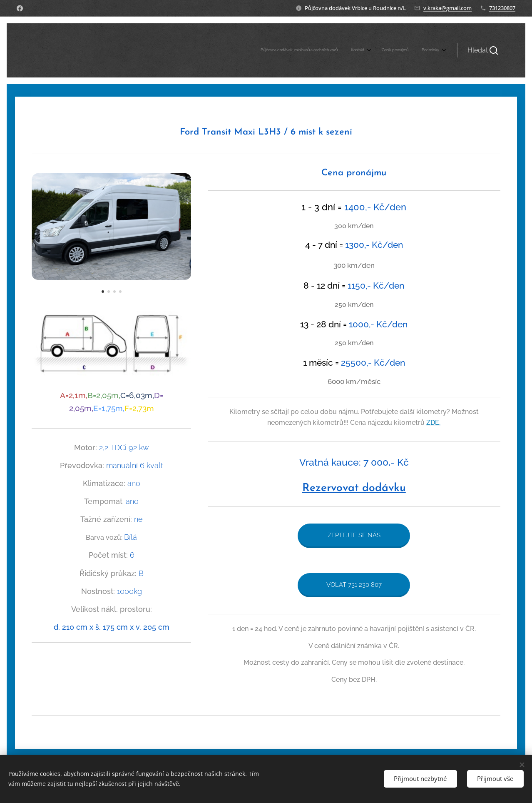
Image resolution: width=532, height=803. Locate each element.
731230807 (502, 8)
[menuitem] (397, 50)
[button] (483, 50)
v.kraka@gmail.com (447, 8)
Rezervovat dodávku (354, 488)
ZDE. (434, 422)
